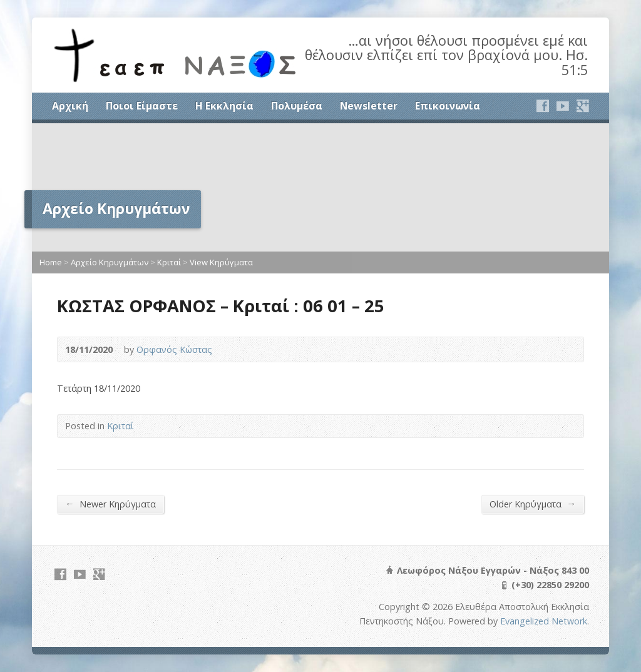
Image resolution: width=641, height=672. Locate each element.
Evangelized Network (544, 621)
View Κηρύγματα (221, 262)
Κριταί (169, 262)
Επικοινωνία (448, 106)
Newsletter (369, 106)
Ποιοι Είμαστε (142, 106)
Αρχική (70, 106)
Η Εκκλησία (224, 106)
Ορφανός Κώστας (174, 349)
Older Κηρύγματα (532, 504)
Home (51, 262)
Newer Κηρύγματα (110, 504)
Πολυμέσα (297, 106)
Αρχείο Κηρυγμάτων (110, 262)
